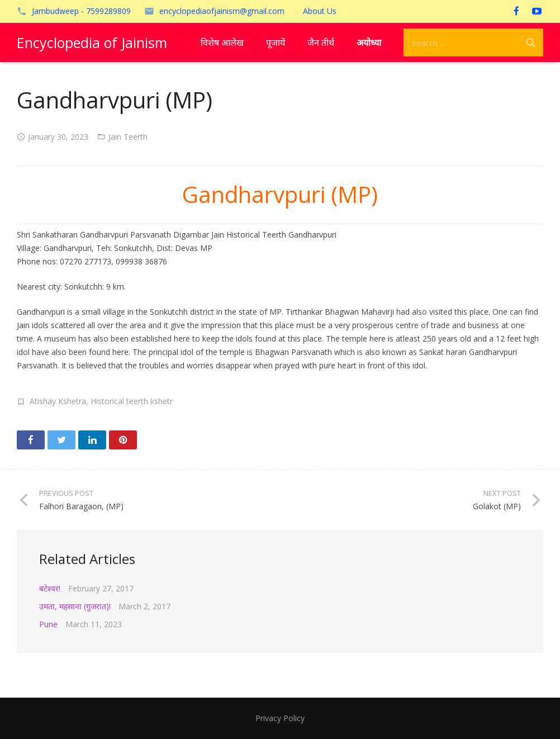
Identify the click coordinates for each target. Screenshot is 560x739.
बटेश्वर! (50, 588)
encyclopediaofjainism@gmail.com (222, 11)
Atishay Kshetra (58, 401)
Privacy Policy (280, 718)
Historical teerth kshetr (132, 401)
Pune (48, 624)
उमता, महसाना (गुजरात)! (75, 606)
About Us (320, 11)
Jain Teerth (128, 137)
